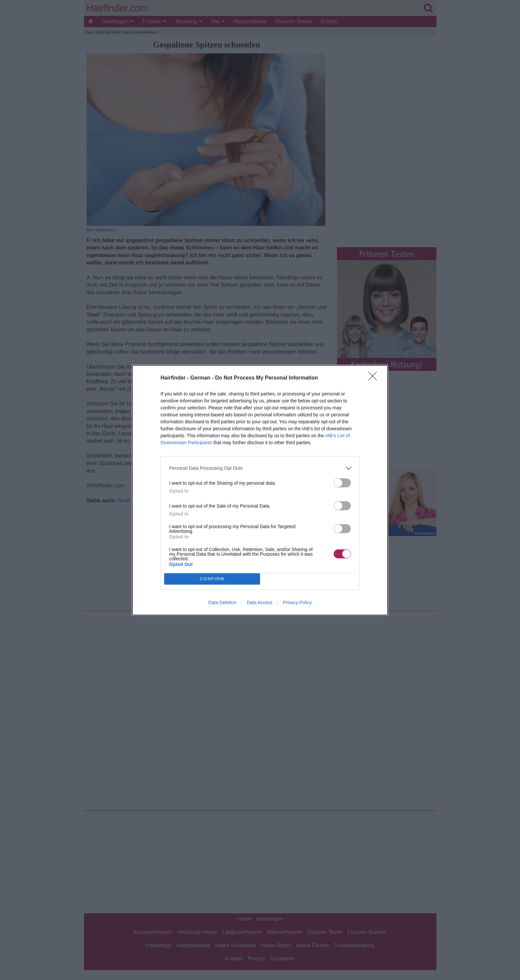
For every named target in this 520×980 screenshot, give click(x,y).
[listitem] (260, 468)
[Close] (375, 378)
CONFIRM (212, 579)
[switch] (342, 483)
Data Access (260, 602)
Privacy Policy (297, 602)
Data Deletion (222, 602)
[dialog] (260, 490)
